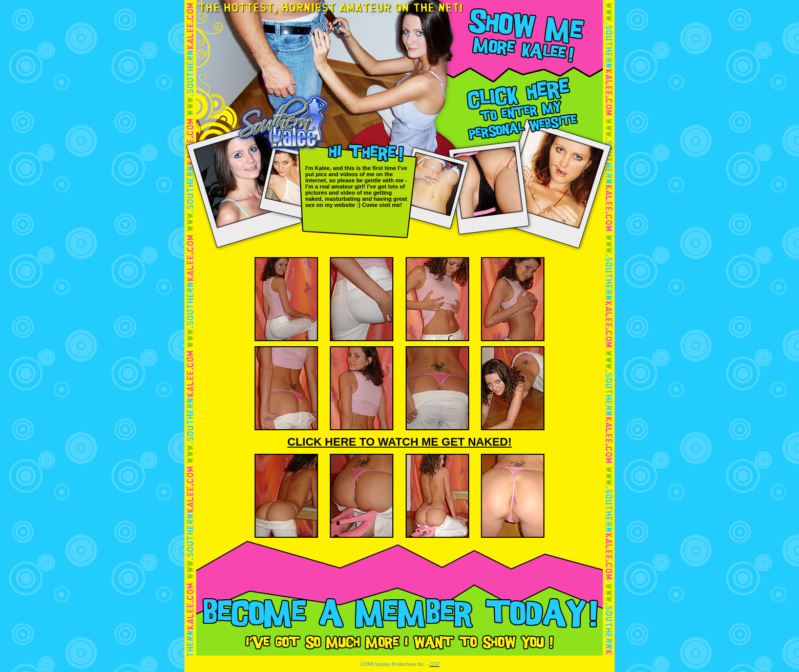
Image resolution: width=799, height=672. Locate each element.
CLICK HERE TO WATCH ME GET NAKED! (399, 442)
